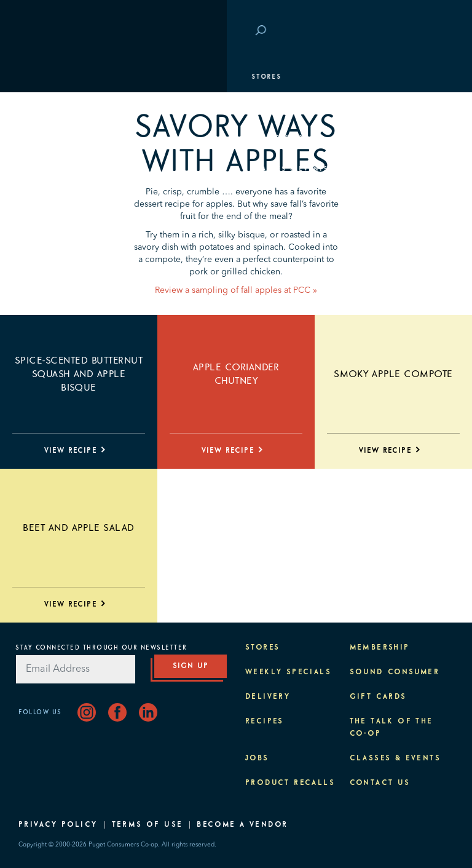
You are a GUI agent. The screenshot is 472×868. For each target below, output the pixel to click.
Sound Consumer (395, 672)
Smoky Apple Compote (393, 374)
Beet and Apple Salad (79, 528)
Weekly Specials (288, 672)
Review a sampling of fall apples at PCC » (236, 290)
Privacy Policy (58, 825)
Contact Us (380, 783)
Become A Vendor (242, 825)
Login (435, 31)
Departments (53, 108)
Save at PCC (385, 31)
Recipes (265, 722)
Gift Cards (378, 697)
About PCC (47, 231)
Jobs (257, 759)
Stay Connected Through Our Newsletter (101, 648)
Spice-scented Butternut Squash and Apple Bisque (79, 374)
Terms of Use (147, 825)
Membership (51, 138)
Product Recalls (290, 783)
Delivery (268, 697)
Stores (40, 77)
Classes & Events (63, 169)
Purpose (43, 200)
